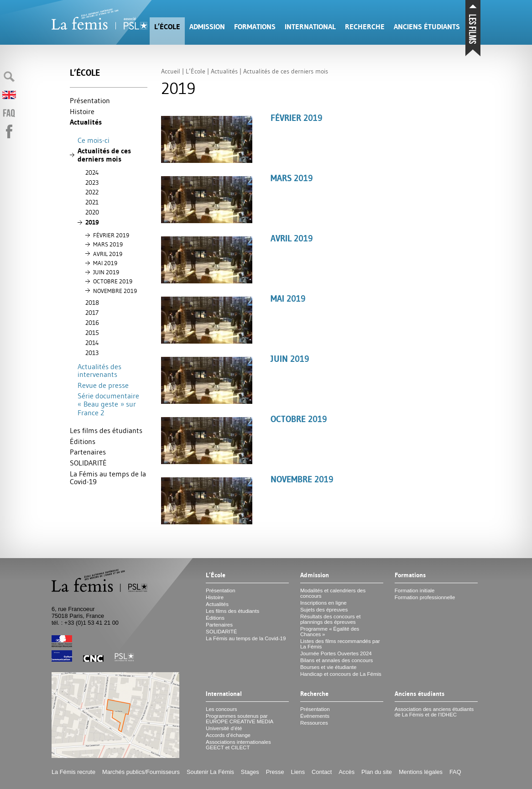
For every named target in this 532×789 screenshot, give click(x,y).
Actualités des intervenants (99, 371)
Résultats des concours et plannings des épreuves (331, 619)
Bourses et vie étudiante (329, 667)
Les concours (222, 709)
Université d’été (224, 728)
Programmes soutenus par (240, 719)
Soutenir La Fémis (210, 772)
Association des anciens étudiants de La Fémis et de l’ (434, 712)
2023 (92, 183)
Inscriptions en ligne (323, 603)
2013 (92, 353)
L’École (167, 27)
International (310, 27)
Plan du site (377, 772)
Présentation (90, 100)
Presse (275, 772)
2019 (92, 222)
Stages (250, 772)
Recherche (365, 27)
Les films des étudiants (106, 430)
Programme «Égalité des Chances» (330, 632)
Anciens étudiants (427, 27)
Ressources (314, 723)
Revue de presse (103, 385)
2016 (92, 323)
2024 (92, 172)
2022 (92, 192)
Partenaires (88, 452)
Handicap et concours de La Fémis (341, 674)
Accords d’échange (228, 735)
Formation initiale (415, 590)
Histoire (82, 111)
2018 (92, 303)
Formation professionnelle (425, 597)
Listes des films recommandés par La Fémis (340, 644)
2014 (92, 343)
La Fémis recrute (73, 772)
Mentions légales (421, 772)
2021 (92, 202)
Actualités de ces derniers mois (104, 155)
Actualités (86, 122)
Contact (322, 772)
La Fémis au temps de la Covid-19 (108, 478)
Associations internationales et (238, 745)
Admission (207, 27)
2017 (92, 313)
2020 (92, 212)
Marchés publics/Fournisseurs (141, 772)
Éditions (83, 441)
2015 (92, 333)
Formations (255, 27)
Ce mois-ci (94, 140)
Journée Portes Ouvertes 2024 (336, 653)
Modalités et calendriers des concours (333, 593)
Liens (298, 772)
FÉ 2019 (111, 235)
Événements (315, 716)
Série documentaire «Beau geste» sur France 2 (108, 404)
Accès (347, 772)
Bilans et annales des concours (336, 660)
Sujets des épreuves (324, 610)
